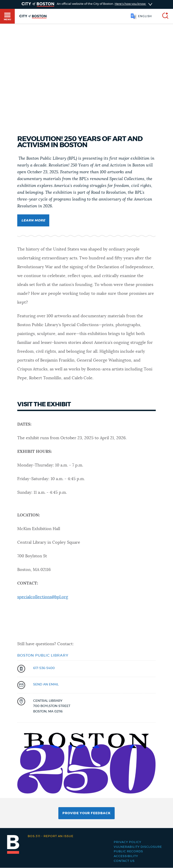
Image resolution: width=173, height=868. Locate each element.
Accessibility (126, 856)
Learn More (33, 221)
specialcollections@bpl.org (43, 597)
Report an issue (51, 836)
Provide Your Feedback (86, 813)
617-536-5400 (44, 668)
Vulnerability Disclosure (138, 847)
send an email (46, 684)
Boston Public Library (43, 655)
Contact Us (124, 861)
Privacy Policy (127, 842)
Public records (128, 852)
